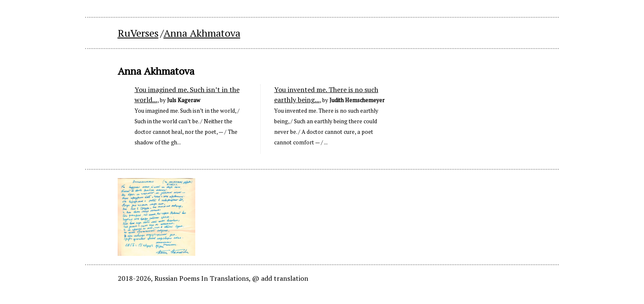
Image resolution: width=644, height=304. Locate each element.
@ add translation (280, 278)
